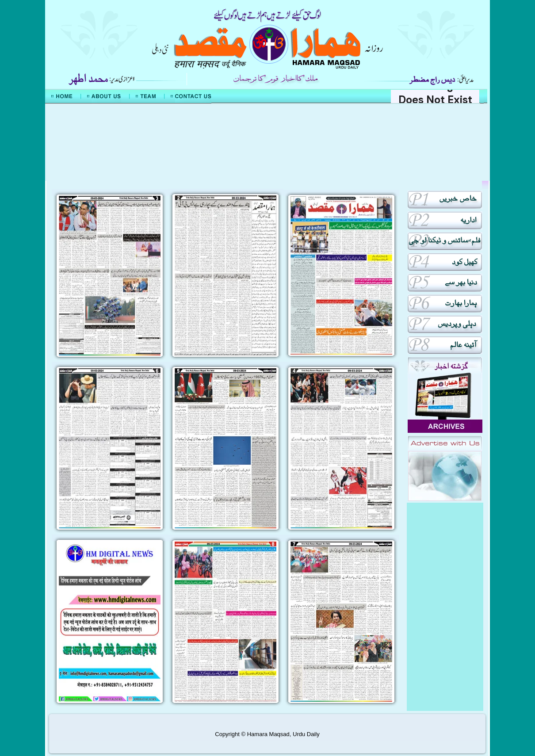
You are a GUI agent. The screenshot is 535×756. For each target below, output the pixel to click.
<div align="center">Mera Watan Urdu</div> (267, 142)
